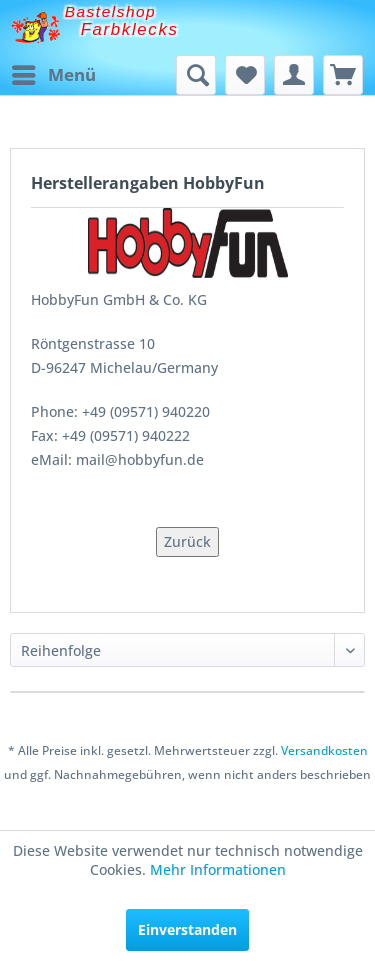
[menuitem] (53, 75)
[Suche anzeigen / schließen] (196, 75)
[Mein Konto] (294, 75)
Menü (54, 72)
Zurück (187, 541)
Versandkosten (324, 750)
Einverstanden (187, 929)
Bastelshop (111, 11)
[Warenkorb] (343, 75)
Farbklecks (130, 29)
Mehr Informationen (218, 869)
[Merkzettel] (245, 75)
